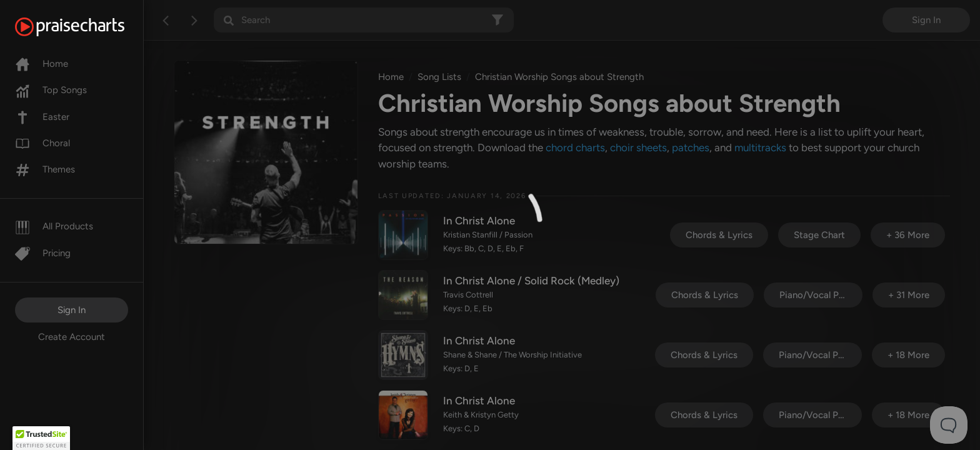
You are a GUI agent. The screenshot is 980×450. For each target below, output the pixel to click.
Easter (42, 117)
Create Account (72, 337)
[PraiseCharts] (85, 27)
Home (42, 64)
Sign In (72, 310)
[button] (41, 438)
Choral (42, 143)
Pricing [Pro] (43, 253)
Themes (45, 169)
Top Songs (51, 90)
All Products (54, 226)
